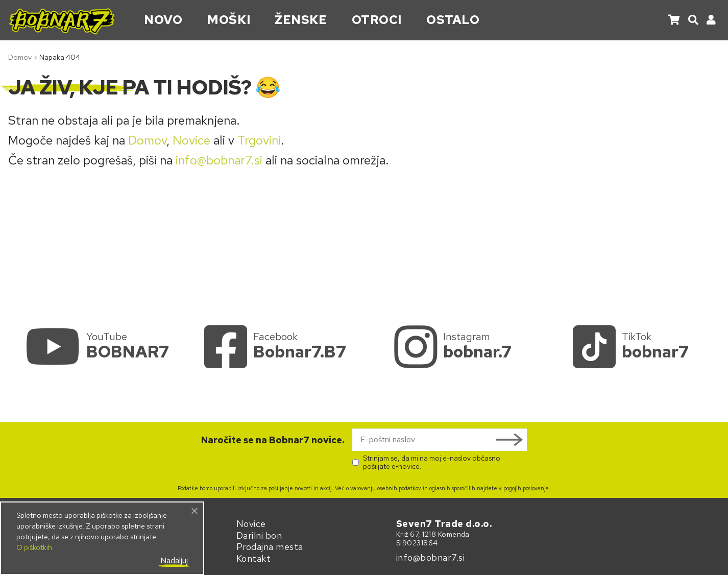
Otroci (377, 20)
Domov (20, 57)
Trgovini (259, 140)
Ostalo (453, 20)
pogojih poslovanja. (527, 488)
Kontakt (253, 558)
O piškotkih (34, 547)
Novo (163, 20)
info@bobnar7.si (219, 160)
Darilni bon (259, 535)
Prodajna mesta (270, 547)
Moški (228, 20)
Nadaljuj (174, 561)
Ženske (301, 20)
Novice (191, 140)
